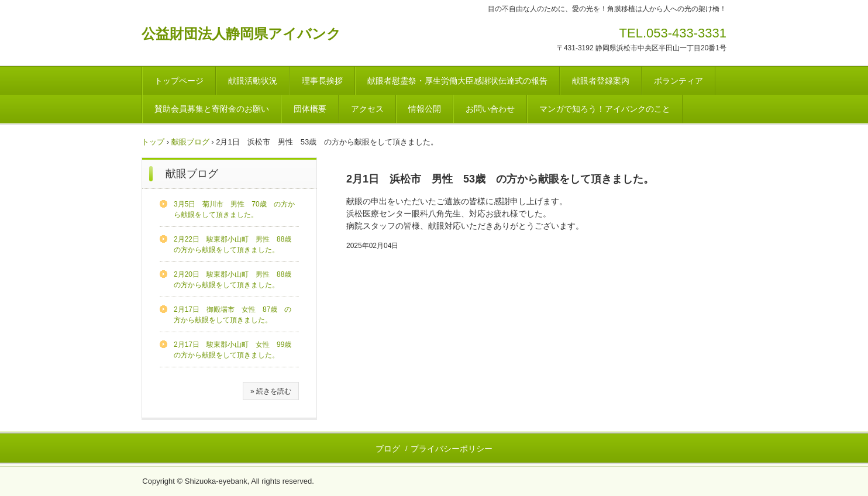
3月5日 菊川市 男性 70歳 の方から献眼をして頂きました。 (234, 209)
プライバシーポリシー (452, 449)
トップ (153, 142)
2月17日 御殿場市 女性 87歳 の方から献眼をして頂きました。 (232, 315)
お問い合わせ (490, 109)
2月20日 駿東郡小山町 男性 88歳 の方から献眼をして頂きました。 (236, 280)
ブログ (388, 449)
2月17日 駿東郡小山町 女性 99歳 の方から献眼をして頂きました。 (236, 350)
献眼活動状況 (253, 81)
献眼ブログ (190, 142)
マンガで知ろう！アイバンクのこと (605, 109)
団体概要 (310, 109)
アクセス (367, 109)
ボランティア (678, 81)
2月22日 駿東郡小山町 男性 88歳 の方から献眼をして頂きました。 (236, 244)
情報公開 (425, 109)
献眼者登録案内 (601, 81)
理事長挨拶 (322, 81)
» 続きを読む (271, 391)
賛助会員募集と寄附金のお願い (212, 109)
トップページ (179, 81)
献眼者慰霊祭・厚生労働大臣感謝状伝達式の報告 (457, 81)
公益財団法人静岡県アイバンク (241, 34)
